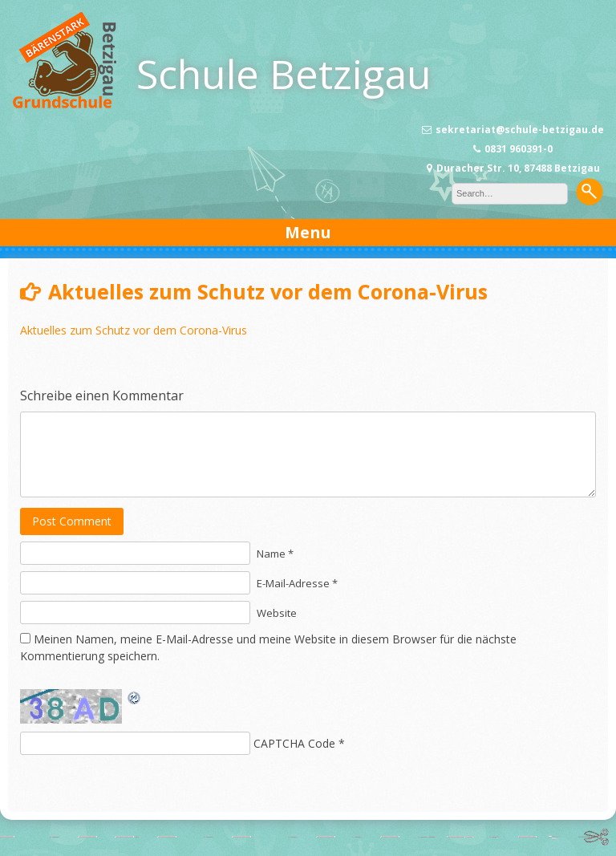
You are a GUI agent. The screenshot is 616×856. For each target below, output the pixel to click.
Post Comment (72, 521)
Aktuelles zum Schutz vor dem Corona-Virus (134, 330)
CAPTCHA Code (294, 743)
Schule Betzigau (284, 74)
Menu (308, 232)
